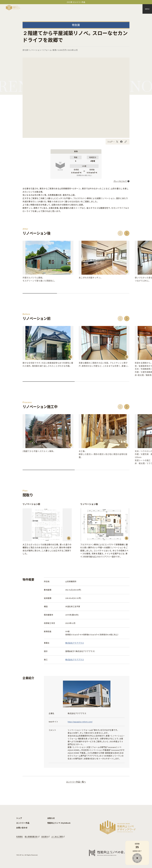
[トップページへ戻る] (13, 8)
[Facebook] (121, 142)
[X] (117, 142)
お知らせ (51, 818)
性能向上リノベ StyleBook (59, 823)
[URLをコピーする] (126, 142)
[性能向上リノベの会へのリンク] (107, 853)
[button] (120, 233)
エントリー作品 (23, 823)
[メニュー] (147, 9)
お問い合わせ (22, 828)
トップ (19, 818)
